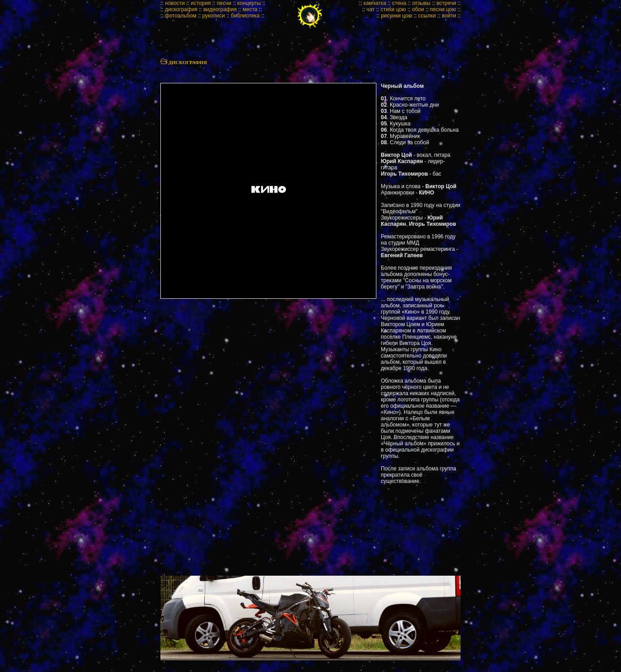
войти (449, 16)
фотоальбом (181, 16)
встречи (446, 3)
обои (418, 9)
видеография (220, 9)
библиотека (245, 16)
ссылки (427, 16)
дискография (181, 9)
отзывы (421, 3)
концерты (249, 3)
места (250, 9)
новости (175, 3)
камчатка (375, 3)
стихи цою (393, 9)
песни (224, 3)
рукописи (213, 16)
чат (371, 9)
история (201, 3)
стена (399, 3)
